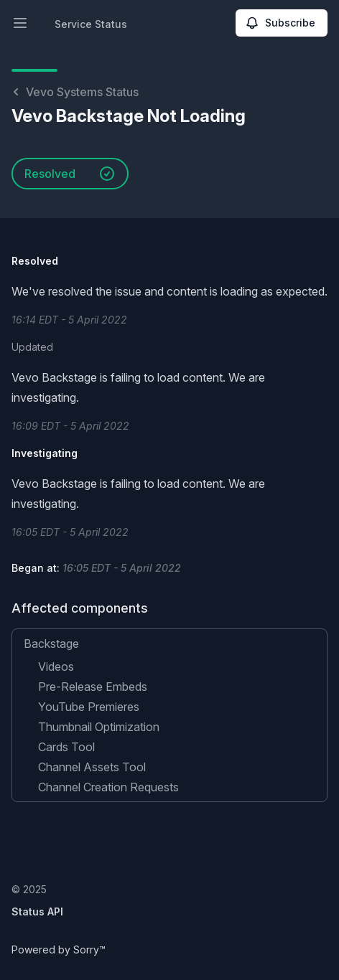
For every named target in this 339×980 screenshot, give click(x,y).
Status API (37, 911)
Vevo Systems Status (75, 92)
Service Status (91, 24)
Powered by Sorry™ (59, 950)
